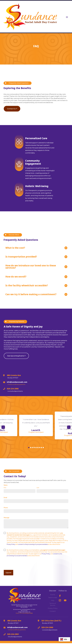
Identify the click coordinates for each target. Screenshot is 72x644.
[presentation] (18, 565)
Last (38, 489)
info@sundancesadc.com (24, 613)
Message (10, 519)
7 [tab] (41, 449)
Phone (9, 509)
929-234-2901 (24, 612)
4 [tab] (35, 449)
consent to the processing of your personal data (33, 546)
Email (8, 499)
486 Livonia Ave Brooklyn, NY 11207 (24, 608)
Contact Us (11, 112)
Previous (4, 429)
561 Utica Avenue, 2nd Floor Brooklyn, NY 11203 (24, 611)
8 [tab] (43, 449)
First (5, 489)
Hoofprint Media (29, 615)
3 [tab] (33, 449)
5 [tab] (37, 449)
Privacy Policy (11, 546)
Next (68, 429)
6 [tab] (39, 449)
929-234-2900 (24, 609)
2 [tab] (31, 449)
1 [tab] (29, 449)
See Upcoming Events (16, 357)
